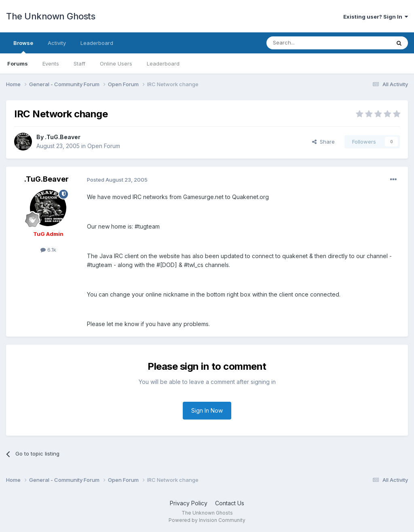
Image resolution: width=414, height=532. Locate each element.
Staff (79, 64)
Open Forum (104, 146)
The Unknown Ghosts (51, 16)
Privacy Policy (189, 503)
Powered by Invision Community (207, 520)
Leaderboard (163, 64)
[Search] (308, 43)
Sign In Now (207, 410)
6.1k (48, 250)
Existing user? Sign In (376, 17)
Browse (23, 47)
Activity (57, 43)
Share (323, 142)
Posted (117, 180)
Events (51, 64)
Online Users (116, 64)
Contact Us (230, 503)
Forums (18, 64)
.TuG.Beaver (63, 137)
